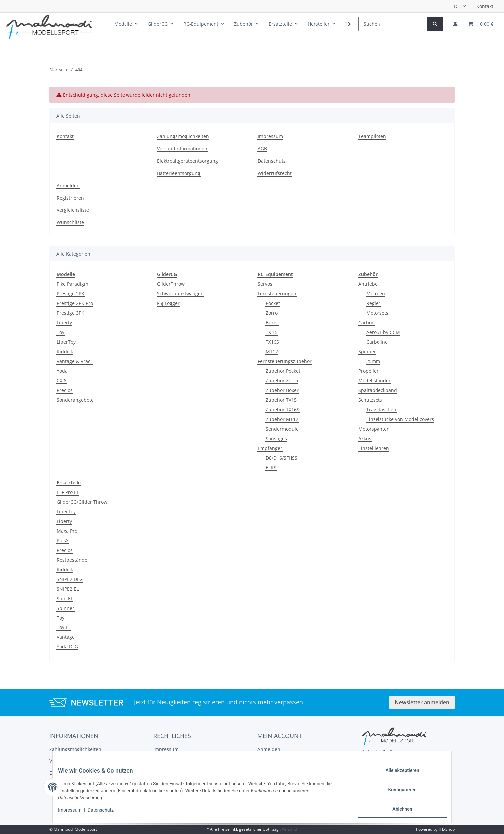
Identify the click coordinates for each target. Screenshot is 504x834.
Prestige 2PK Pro (75, 303)
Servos (265, 284)
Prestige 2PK (70, 294)
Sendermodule (282, 429)
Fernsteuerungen (277, 294)
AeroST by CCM (383, 332)
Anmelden (68, 185)
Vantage (66, 637)
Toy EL (64, 627)
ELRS (271, 467)
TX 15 (272, 332)
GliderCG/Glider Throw (82, 502)
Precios (65, 390)
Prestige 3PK (70, 313)
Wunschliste (70, 222)
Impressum (270, 136)
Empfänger (270, 448)
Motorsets (377, 313)
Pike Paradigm (72, 284)
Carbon (366, 323)
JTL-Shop (447, 829)
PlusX (63, 540)
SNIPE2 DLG (70, 579)
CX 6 (61, 381)
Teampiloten (372, 136)
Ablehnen (397, 810)
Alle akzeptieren (397, 776)
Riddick (65, 352)
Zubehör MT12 (282, 419)
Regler (373, 303)
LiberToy (66, 342)
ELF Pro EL (68, 492)
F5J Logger (168, 303)
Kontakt (485, 6)
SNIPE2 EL (68, 589)
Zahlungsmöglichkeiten (183, 136)
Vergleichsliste (73, 210)
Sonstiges (276, 438)
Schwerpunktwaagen (180, 294)
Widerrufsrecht (275, 173)
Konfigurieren (397, 793)
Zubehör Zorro (282, 381)
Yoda (62, 371)
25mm (373, 361)
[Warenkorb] (481, 24)
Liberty (64, 323)
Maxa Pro (67, 531)
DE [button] (457, 6)
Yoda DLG (67, 647)
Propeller (368, 371)
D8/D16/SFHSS (281, 458)
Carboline (377, 342)
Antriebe (368, 284)
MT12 (272, 352)
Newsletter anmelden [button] (422, 702)
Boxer (272, 323)
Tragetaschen (381, 410)
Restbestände (72, 560)
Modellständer (375, 381)
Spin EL (65, 598)
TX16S (272, 342)
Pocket (273, 303)
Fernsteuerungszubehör (285, 361)
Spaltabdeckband (378, 390)
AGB (262, 148)
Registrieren (70, 198)
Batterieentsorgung (179, 173)
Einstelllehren (374, 448)
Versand (289, 829)
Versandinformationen (182, 148)
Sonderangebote (75, 400)
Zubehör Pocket (283, 371)
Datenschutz (272, 161)
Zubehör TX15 (281, 400)
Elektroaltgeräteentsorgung (188, 161)
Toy (60, 332)
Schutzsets (370, 400)
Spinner (367, 352)
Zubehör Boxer (282, 390)
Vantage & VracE (75, 361)
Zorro (272, 313)
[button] (455, 24)
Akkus (365, 438)
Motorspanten (374, 429)
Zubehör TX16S (282, 410)
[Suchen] (393, 24)
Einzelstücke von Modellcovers (400, 419)
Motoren (376, 294)
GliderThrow (171, 284)
